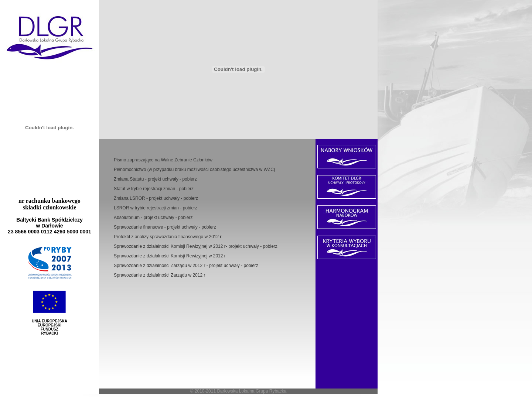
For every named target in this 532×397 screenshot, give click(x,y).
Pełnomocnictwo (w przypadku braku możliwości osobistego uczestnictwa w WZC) (195, 170)
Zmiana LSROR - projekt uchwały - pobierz (156, 198)
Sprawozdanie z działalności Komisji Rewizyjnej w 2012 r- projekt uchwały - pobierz (196, 246)
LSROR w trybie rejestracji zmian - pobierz (156, 208)
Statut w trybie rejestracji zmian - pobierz (154, 189)
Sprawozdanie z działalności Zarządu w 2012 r (159, 275)
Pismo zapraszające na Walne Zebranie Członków (163, 160)
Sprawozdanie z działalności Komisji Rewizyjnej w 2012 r (170, 256)
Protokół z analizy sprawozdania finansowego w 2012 (167, 237)
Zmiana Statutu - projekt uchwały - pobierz (155, 179)
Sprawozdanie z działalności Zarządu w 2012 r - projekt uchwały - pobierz (186, 266)
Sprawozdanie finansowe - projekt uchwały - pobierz (165, 227)
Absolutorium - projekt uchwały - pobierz (153, 218)
